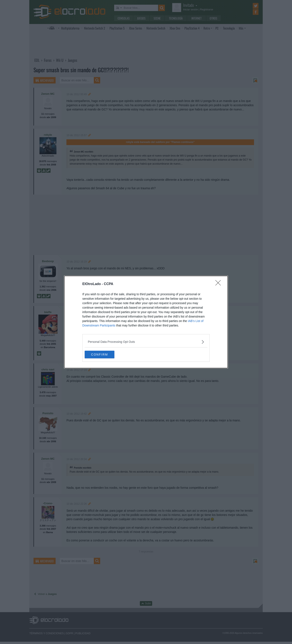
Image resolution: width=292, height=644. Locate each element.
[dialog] (146, 322)
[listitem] (146, 341)
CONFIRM (105, 354)
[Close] (219, 284)
